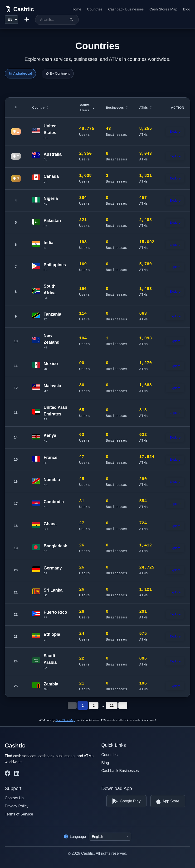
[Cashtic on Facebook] (8, 773)
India (49, 243)
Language (75, 837)
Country (41, 108)
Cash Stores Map (163, 9)
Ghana (50, 524)
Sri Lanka (53, 590)
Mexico (51, 364)
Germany (53, 568)
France (51, 458)
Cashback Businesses (126, 9)
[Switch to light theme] (27, 20)
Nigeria (51, 198)
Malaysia (52, 386)
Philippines (55, 265)
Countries (95, 9)
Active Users (87, 108)
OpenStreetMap (65, 720)
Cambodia (54, 502)
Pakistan (52, 221)
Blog (187, 9)
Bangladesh (56, 546)
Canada (51, 176)
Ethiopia (52, 634)
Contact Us (14, 798)
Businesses (117, 108)
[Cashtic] (19, 9)
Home (76, 9)
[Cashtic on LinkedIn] (17, 773)
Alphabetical (20, 73)
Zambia (51, 684)
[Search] (71, 20)
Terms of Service (19, 814)
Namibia (52, 480)
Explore (175, 132)
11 (112, 705)
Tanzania (53, 314)
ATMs (146, 108)
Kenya (50, 435)
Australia (53, 154)
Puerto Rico (56, 612)
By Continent (58, 73)
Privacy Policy (17, 806)
